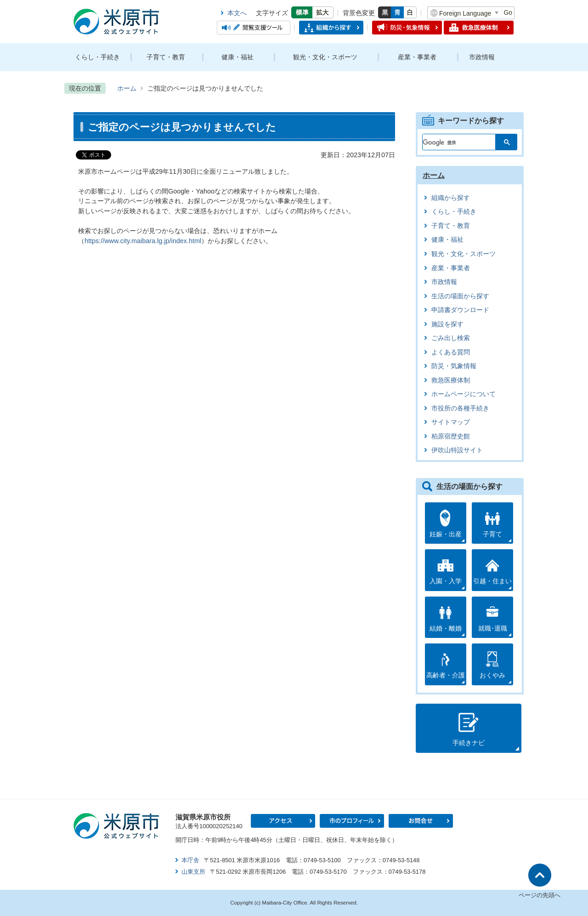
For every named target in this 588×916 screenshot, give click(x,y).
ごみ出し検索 (451, 338)
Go (508, 12)
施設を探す (447, 324)
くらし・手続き (97, 57)
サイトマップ (451, 422)
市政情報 (482, 57)
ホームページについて (464, 394)
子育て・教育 (166, 57)
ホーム (127, 88)
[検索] (454, 140)
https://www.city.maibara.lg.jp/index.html (143, 241)
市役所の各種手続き (460, 408)
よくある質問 (451, 352)
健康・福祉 (237, 57)
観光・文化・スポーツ (325, 57)
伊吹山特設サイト (457, 450)
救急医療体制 (451, 380)
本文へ (237, 13)
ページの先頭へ (540, 895)
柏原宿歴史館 (451, 436)
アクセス (283, 821)
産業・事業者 (417, 57)
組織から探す (451, 198)
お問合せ (421, 821)
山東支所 (193, 872)
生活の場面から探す (460, 296)
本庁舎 (190, 860)
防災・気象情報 (454, 366)
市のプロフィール (352, 821)
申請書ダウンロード (460, 310)
